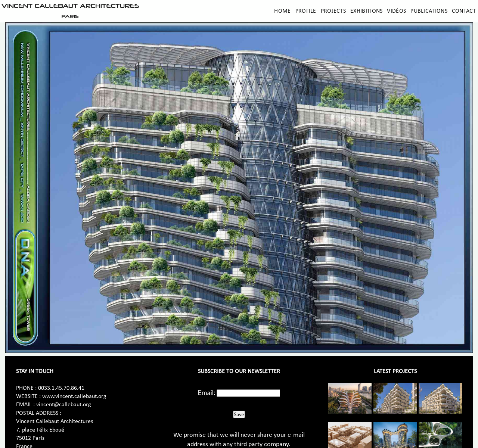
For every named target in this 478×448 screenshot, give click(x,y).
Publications (429, 11)
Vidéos (396, 11)
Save (239, 414)
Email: (207, 392)
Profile (306, 11)
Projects (333, 11)
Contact (464, 11)
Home (282, 11)
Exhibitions (366, 11)
